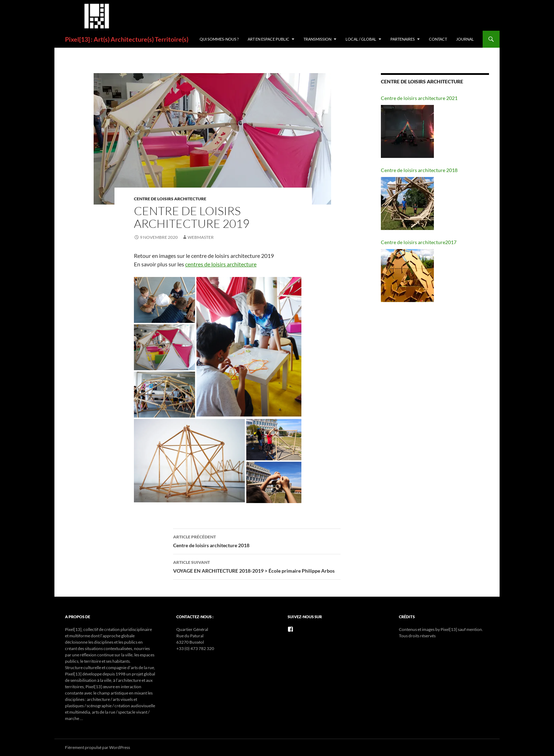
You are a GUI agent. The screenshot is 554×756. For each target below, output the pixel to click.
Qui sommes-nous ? (219, 39)
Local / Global (361, 39)
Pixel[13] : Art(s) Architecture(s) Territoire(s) (127, 39)
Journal (465, 39)
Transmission (317, 39)
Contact (438, 39)
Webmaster (201, 237)
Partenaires (403, 39)
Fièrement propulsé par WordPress (98, 747)
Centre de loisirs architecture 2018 (257, 541)
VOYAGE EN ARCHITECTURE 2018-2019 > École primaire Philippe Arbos (257, 566)
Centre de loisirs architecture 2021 (419, 98)
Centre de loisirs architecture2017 (419, 242)
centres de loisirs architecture (221, 264)
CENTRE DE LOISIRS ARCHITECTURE (170, 199)
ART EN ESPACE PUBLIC (269, 39)
